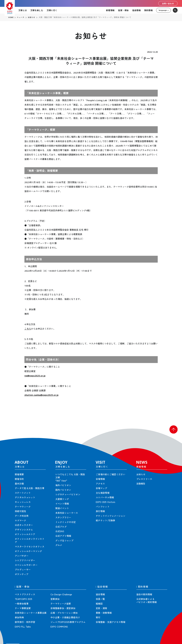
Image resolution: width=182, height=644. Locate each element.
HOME (11, 17)
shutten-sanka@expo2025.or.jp (41, 395)
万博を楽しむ (37, 10)
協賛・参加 (123, 10)
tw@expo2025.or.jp (35, 376)
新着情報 (110, 10)
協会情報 (136, 10)
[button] (173, 430)
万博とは (23, 10)
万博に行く (52, 10)
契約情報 (148, 10)
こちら (28, 329)
